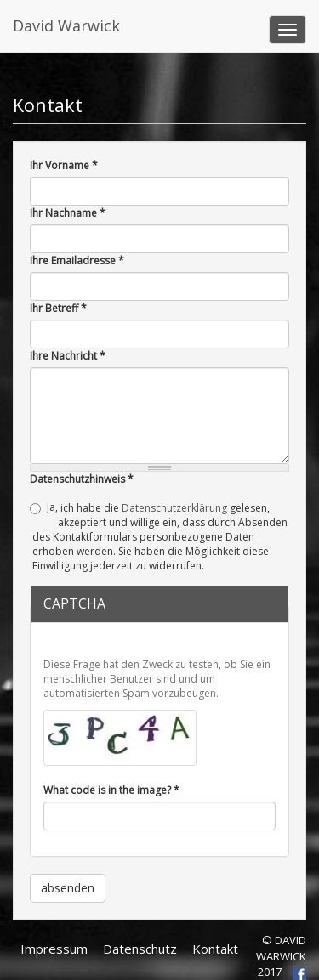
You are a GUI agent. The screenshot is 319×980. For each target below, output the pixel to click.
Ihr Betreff (58, 308)
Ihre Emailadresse (77, 261)
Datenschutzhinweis (82, 479)
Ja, (52, 507)
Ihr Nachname (68, 213)
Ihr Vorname (64, 165)
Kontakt (215, 949)
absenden (68, 888)
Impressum (54, 949)
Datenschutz (140, 949)
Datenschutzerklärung (174, 508)
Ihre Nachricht (68, 356)
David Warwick (66, 25)
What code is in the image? (111, 790)
